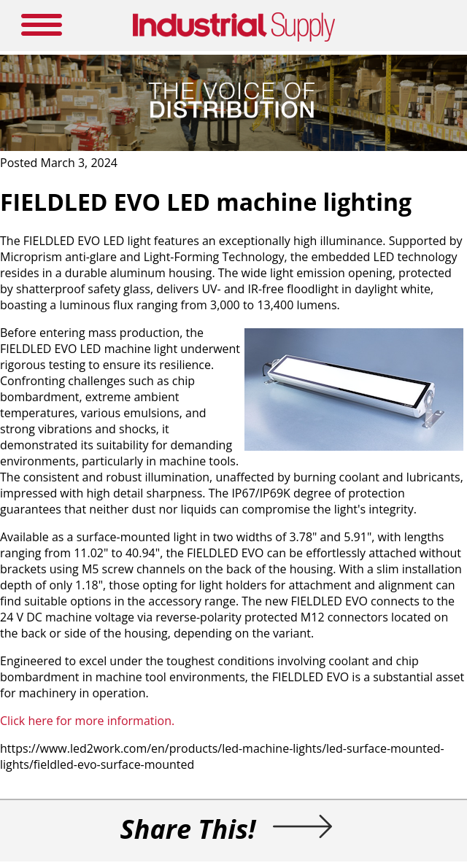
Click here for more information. (87, 721)
